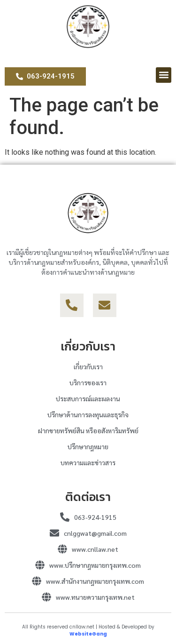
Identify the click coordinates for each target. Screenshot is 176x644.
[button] (164, 75)
